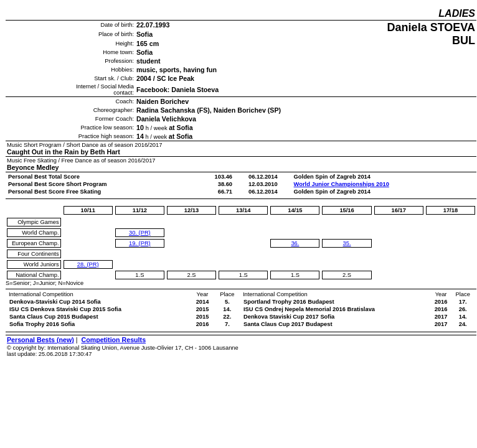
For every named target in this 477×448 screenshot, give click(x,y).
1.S (139, 275)
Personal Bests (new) (40, 340)
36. (295, 243)
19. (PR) (140, 243)
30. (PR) (140, 233)
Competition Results (113, 340)
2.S (192, 275)
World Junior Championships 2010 (342, 184)
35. (347, 243)
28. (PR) (88, 264)
